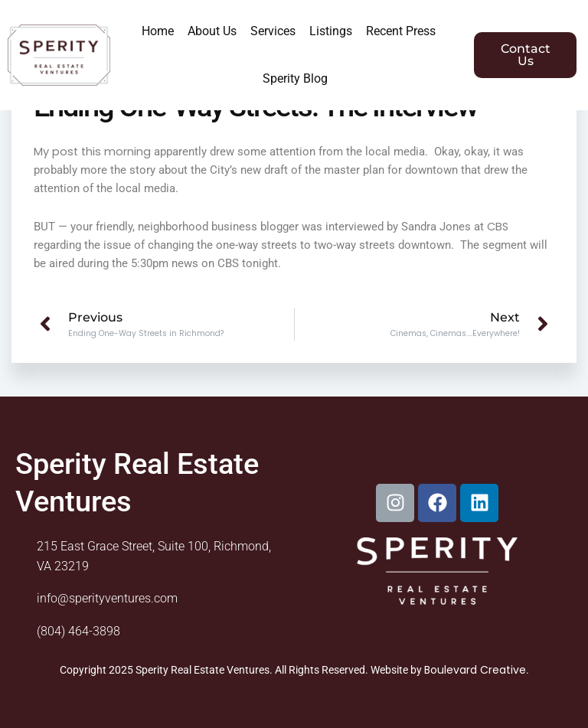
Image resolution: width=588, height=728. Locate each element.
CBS (498, 227)
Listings (331, 31)
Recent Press (401, 31)
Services (273, 31)
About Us (212, 31)
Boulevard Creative (475, 670)
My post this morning (92, 152)
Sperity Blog (295, 78)
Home (158, 31)
